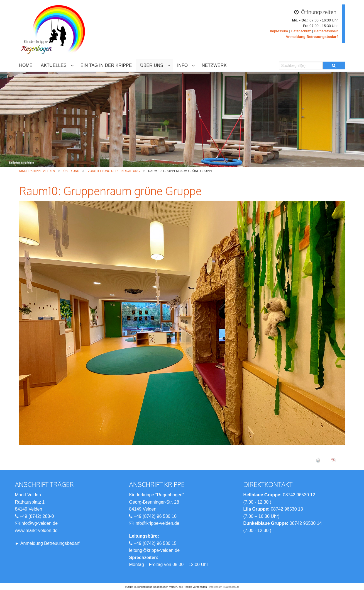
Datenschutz (301, 31)
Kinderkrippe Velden (37, 171)
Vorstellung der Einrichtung (114, 171)
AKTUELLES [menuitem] (54, 65)
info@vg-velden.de (39, 523)
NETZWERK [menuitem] (214, 65)
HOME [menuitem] (26, 65)
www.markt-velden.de (36, 530)
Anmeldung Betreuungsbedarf (50, 543)
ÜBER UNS (71, 171)
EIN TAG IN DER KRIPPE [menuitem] (106, 65)
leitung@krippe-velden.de (154, 550)
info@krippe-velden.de (157, 523)
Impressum (279, 31)
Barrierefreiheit (326, 31)
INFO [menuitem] (182, 65)
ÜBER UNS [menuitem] (152, 65)
